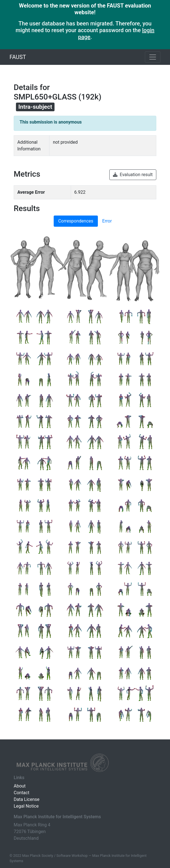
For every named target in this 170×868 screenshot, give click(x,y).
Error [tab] (107, 221)
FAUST (18, 57)
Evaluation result (133, 175)
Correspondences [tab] (76, 221)
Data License (27, 799)
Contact (22, 793)
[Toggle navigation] (153, 57)
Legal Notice (26, 806)
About (20, 786)
